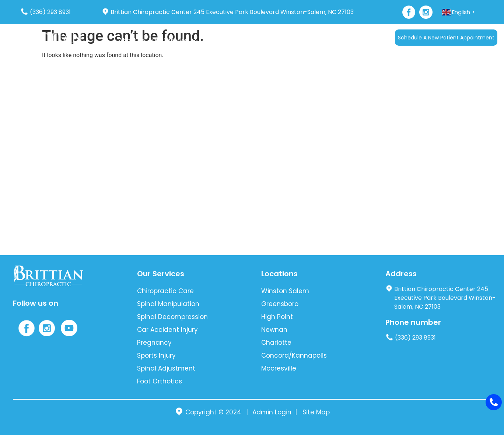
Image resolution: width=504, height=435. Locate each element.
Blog (309, 40)
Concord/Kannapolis (294, 355)
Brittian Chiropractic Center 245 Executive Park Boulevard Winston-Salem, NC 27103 (228, 12)
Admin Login (272, 412)
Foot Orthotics (160, 381)
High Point (277, 317)
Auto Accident (223, 40)
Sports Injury (156, 355)
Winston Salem (285, 291)
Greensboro (280, 304)
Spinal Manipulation (168, 304)
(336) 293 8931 (45, 12)
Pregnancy (154, 343)
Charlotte (276, 343)
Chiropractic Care (165, 291)
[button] (174, 41)
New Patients (274, 40)
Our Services (174, 40)
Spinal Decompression (172, 317)
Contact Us (339, 40)
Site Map (316, 412)
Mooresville (279, 368)
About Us (132, 40)
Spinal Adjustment (166, 368)
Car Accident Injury (167, 330)
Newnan (274, 330)
